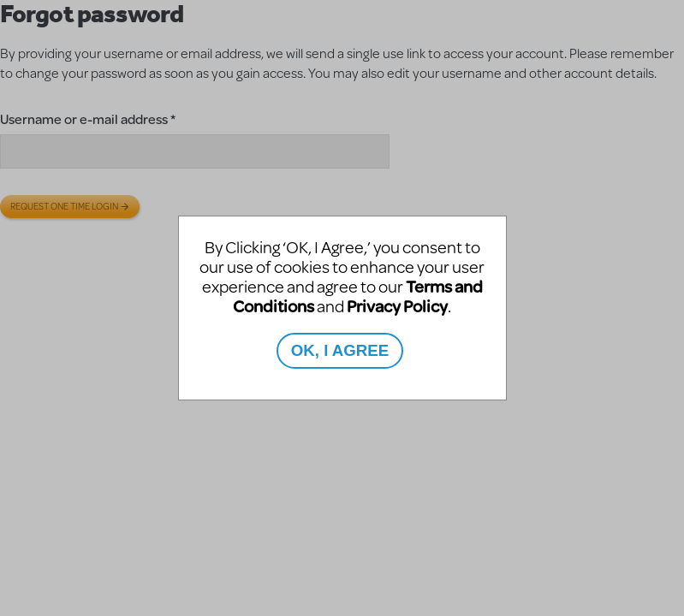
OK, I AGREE (340, 350)
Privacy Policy (397, 306)
